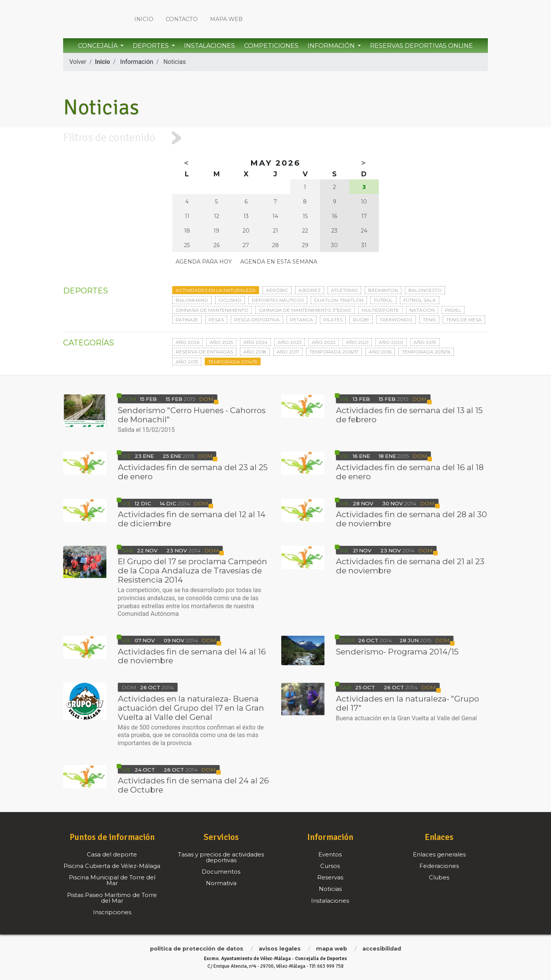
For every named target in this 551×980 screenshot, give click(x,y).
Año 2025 (221, 342)
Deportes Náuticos (278, 300)
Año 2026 (187, 342)
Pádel (453, 310)
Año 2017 (288, 352)
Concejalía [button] (99, 46)
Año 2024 (255, 342)
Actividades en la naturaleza (216, 290)
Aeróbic (277, 290)
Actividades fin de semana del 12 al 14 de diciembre (192, 519)
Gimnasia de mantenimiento (212, 310)
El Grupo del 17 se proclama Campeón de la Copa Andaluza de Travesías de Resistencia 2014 (192, 571)
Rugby (361, 320)
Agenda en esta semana (279, 262)
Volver (78, 62)
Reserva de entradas (204, 352)
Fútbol (383, 300)
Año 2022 (324, 342)
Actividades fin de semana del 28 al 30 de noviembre (412, 519)
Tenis (429, 320)
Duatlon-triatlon (339, 300)
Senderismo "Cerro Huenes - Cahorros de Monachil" (192, 415)
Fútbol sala (420, 300)
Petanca (302, 320)
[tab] (275, 138)
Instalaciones (209, 46)
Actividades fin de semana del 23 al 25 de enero (193, 472)
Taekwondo (396, 320)
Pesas (216, 320)
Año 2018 (255, 352)
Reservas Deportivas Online (421, 46)
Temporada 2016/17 (334, 352)
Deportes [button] (152, 46)
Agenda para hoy (204, 262)
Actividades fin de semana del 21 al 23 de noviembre (410, 566)
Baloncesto (425, 290)
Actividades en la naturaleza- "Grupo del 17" (408, 703)
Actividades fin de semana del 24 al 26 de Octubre (193, 785)
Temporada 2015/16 (426, 352)
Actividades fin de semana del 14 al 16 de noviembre (192, 656)
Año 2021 (357, 342)
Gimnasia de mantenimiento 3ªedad (305, 310)
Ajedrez (310, 290)
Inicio (144, 19)
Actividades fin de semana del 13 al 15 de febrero (409, 415)
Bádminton (383, 290)
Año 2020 (391, 342)
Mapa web (226, 19)
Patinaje (187, 320)
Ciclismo (230, 300)
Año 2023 (290, 342)
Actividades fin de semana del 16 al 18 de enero (410, 472)
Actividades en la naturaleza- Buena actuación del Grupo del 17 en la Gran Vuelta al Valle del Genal (191, 708)
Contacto (182, 19)
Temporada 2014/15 (233, 362)
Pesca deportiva (257, 320)
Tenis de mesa (464, 320)
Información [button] (332, 46)
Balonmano (192, 300)
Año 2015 (187, 362)
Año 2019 (425, 342)
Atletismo (344, 290)
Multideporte (380, 310)
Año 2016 (380, 352)
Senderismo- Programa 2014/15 (397, 652)
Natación (422, 310)
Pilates (333, 320)
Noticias (175, 62)
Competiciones (271, 46)
